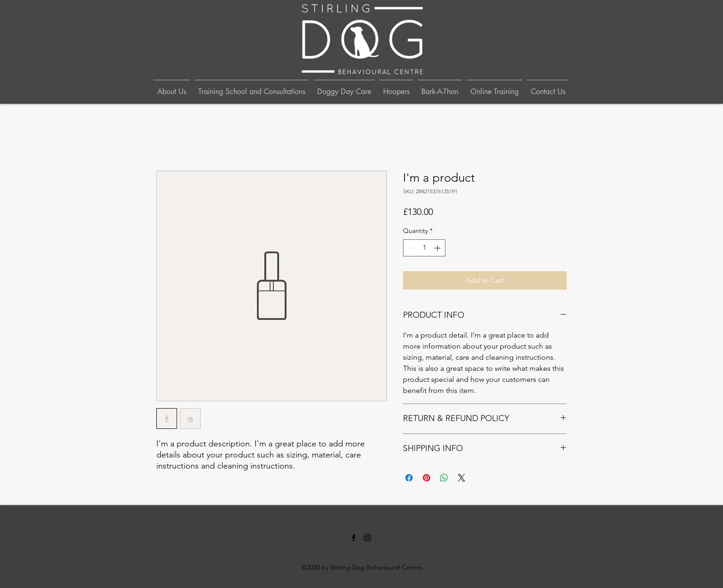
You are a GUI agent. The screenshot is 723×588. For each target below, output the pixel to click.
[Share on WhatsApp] (444, 478)
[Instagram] (367, 538)
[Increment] (438, 248)
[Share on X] (462, 478)
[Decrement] (410, 248)
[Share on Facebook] (409, 478)
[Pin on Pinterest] (427, 478)
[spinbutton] (424, 248)
